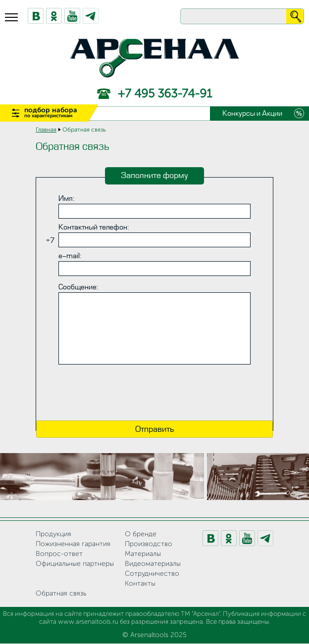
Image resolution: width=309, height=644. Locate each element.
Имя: (66, 199)
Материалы (143, 554)
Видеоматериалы (153, 564)
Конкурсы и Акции (252, 114)
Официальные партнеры (75, 564)
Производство (149, 544)
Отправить (155, 429)
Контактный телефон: (94, 227)
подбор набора (51, 113)
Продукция (53, 534)
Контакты (140, 584)
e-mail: (70, 256)
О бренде (141, 534)
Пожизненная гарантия (73, 544)
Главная (46, 130)
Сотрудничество (152, 574)
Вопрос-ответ (59, 554)
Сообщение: (78, 287)
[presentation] (154, 394)
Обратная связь (61, 594)
